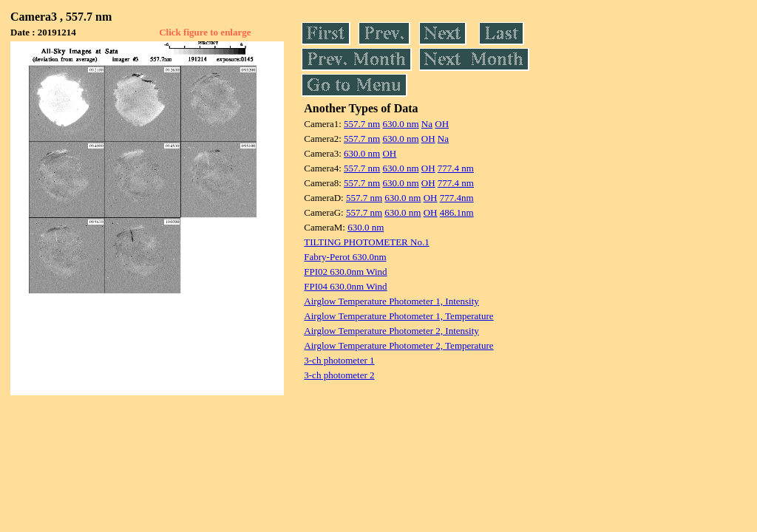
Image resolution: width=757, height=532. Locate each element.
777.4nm (457, 198)
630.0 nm (400, 124)
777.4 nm (456, 168)
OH (442, 124)
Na (427, 124)
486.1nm (457, 212)
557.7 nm (362, 124)
